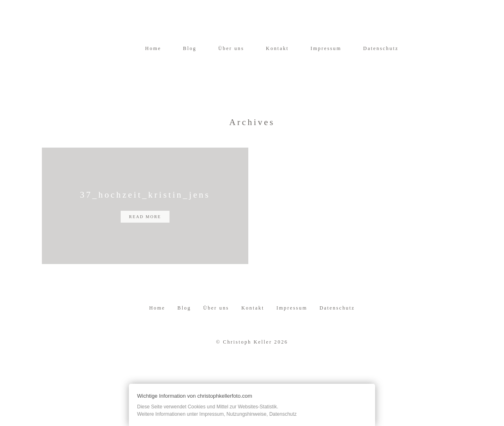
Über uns (231, 48)
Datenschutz (381, 48)
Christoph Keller (247, 357)
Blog (190, 48)
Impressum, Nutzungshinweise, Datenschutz (248, 414)
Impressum (326, 48)
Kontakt (277, 48)
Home (153, 48)
